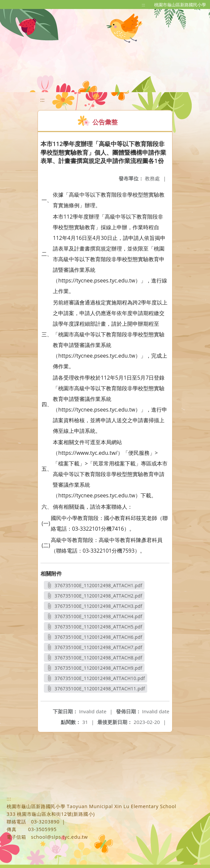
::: (144, 5)
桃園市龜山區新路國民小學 (180, 5)
